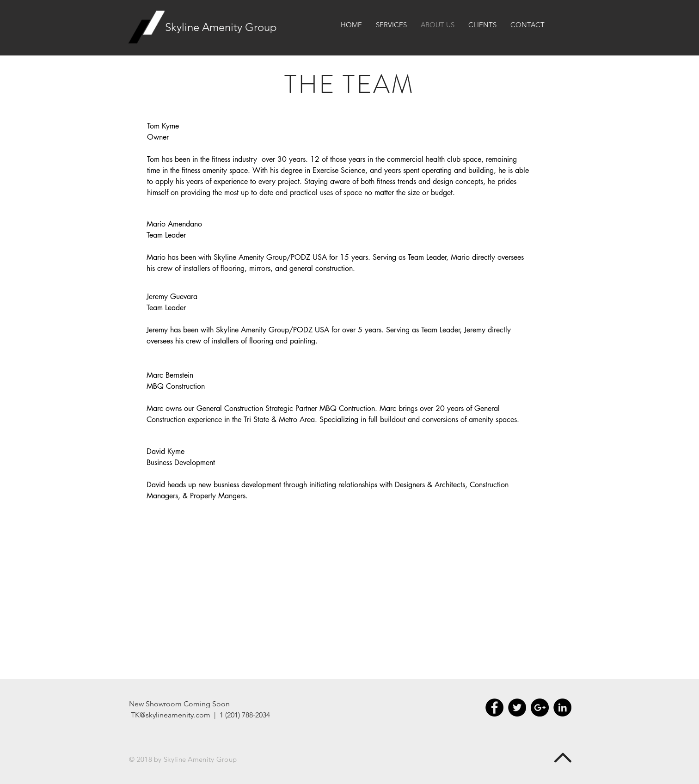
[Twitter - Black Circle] (517, 707)
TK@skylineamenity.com (171, 715)
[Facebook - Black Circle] (494, 707)
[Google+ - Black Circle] (540, 707)
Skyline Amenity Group (221, 27)
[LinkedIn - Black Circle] (562, 707)
